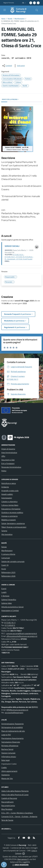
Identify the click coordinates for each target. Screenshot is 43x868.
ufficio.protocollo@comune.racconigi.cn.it (22, 636)
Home (3, 19)
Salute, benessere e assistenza (13, 523)
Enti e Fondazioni (8, 463)
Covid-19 (5, 565)
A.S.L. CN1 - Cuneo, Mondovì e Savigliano (17, 813)
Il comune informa (8, 554)
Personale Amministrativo (11, 467)
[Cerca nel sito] (37, 10)
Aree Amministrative (9, 453)
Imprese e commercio (9, 516)
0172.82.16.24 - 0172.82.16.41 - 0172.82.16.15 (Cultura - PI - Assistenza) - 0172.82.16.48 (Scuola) (19, 257)
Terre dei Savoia (7, 820)
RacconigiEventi (7, 802)
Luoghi (4, 592)
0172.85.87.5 (10, 625)
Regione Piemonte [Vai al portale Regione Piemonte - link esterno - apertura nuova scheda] (9, 3)
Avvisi (4, 569)
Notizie (4, 547)
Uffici (3, 456)
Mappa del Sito (7, 778)
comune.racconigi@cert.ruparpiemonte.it (22, 633)
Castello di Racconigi (9, 798)
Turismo (4, 531)
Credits (4, 767)
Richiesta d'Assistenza (10, 746)
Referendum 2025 (8, 572)
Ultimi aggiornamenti (9, 771)
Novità (10, 19)
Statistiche (6, 775)
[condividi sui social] (7, 66)
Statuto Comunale (8, 753)
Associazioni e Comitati (10, 610)
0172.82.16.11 (10, 623)
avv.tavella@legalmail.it (14, 713)
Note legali (6, 760)
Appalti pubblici (7, 494)
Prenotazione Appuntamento (12, 738)
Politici (4, 471)
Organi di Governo (8, 449)
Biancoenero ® (23, 859)
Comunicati (6, 558)
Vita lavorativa (7, 534)
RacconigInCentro (8, 806)
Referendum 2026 (8, 576)
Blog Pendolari (7, 809)
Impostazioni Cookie (9, 764)
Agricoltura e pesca (9, 483)
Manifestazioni (19, 19)
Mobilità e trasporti (9, 520)
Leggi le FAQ (6, 735)
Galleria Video (7, 603)
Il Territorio (5, 596)
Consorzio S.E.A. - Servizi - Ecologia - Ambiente (19, 816)
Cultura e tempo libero (10, 505)
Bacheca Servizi (7, 749)
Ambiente (5, 487)
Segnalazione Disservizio (11, 742)
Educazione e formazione (11, 509)
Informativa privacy (9, 757)
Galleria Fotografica (9, 600)
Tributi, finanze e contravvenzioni (14, 527)
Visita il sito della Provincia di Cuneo (15, 795)
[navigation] (5, 10)
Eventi (4, 589)
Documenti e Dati (8, 460)
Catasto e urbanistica (9, 502)
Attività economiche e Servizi (12, 607)
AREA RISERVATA (20, 865)
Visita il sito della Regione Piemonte (15, 791)
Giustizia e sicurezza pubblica (12, 512)
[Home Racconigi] (20, 10)
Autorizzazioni (7, 498)
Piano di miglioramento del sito (13, 731)
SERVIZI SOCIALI (12, 246)
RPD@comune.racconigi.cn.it (17, 710)
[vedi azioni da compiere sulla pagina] (19, 66)
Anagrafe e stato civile (10, 491)
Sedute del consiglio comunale (13, 561)
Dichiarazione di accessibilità (12, 727)
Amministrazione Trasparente (12, 724)
